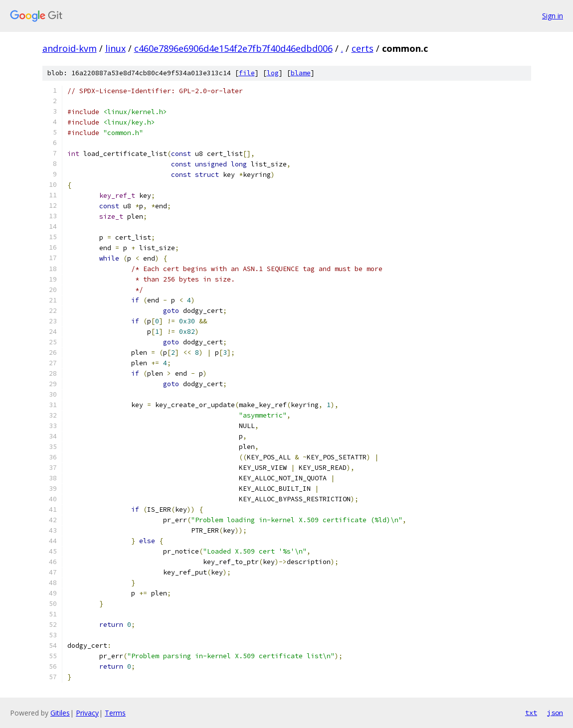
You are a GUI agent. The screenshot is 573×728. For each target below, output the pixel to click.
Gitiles (60, 713)
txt (531, 713)
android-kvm (70, 48)
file (247, 73)
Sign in (553, 16)
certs (363, 48)
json (555, 713)
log (273, 73)
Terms (115, 713)
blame (301, 73)
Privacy (87, 713)
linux (115, 48)
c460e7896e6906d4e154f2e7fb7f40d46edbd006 (233, 48)
